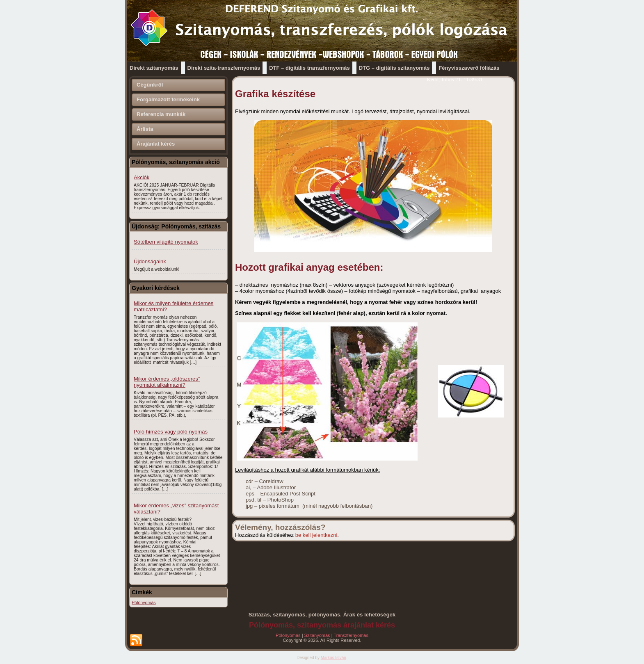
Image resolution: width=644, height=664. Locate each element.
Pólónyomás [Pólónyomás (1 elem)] (144, 602)
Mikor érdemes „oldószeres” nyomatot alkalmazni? (167, 382)
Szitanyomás (317, 635)
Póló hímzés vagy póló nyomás (171, 432)
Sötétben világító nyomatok (166, 242)
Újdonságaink (150, 261)
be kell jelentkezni (316, 535)
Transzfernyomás (351, 635)
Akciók (142, 177)
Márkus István (333, 658)
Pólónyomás (288, 635)
